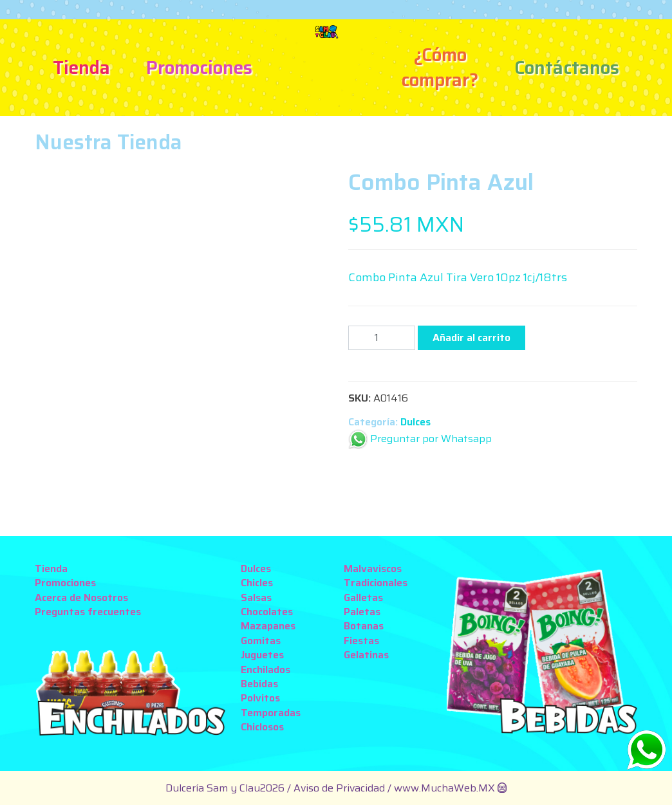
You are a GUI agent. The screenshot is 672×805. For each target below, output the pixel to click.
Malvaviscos (373, 569)
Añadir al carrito (471, 338)
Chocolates (267, 612)
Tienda (81, 68)
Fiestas (361, 641)
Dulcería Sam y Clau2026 (225, 788)
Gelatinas (366, 655)
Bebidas (259, 684)
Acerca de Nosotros (81, 597)
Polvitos (260, 698)
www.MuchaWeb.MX (444, 788)
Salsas (256, 597)
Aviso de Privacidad (341, 788)
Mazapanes (268, 626)
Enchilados (266, 670)
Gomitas (261, 641)
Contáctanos (567, 68)
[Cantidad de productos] (382, 338)
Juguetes (262, 655)
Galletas (363, 597)
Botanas (364, 626)
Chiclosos (262, 727)
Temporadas (271, 713)
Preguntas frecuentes (88, 612)
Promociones (199, 68)
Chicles (257, 583)
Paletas (362, 612)
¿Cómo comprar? (440, 67)
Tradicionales (376, 583)
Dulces (415, 422)
